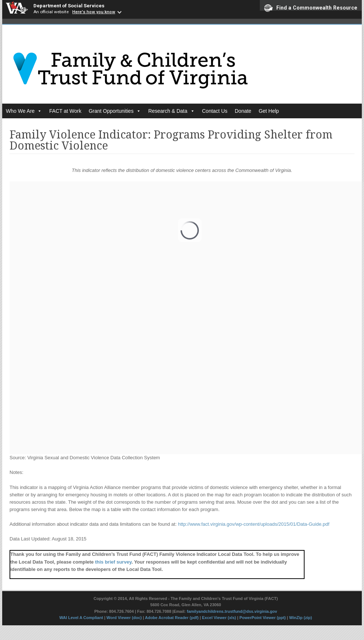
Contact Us (215, 111)
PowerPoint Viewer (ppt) (262, 618)
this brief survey (113, 562)
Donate (243, 111)
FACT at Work (65, 111)
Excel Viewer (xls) (219, 618)
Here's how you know (94, 12)
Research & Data (172, 111)
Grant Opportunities (115, 111)
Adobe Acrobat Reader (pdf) (172, 618)
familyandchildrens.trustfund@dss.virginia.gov (232, 611)
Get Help (269, 111)
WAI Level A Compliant (82, 618)
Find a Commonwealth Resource (311, 8)
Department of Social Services (69, 6)
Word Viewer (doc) (124, 618)
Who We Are (24, 111)
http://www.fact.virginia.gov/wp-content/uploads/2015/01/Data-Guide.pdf (254, 524)
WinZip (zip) (301, 618)
